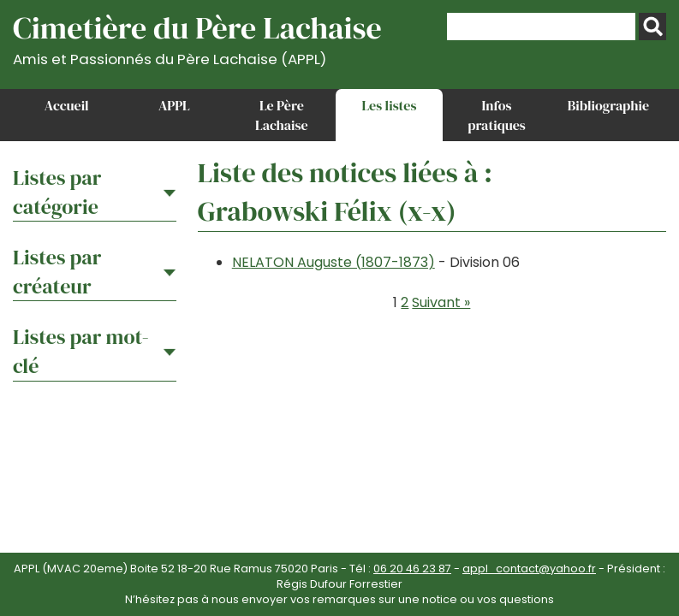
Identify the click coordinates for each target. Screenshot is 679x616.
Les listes (389, 105)
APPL (174, 105)
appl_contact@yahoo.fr (529, 569)
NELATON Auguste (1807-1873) (334, 262)
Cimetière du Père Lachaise (197, 37)
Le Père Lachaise (282, 115)
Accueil (67, 105)
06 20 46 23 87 (412, 569)
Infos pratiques (497, 115)
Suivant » (441, 302)
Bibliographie (608, 105)
